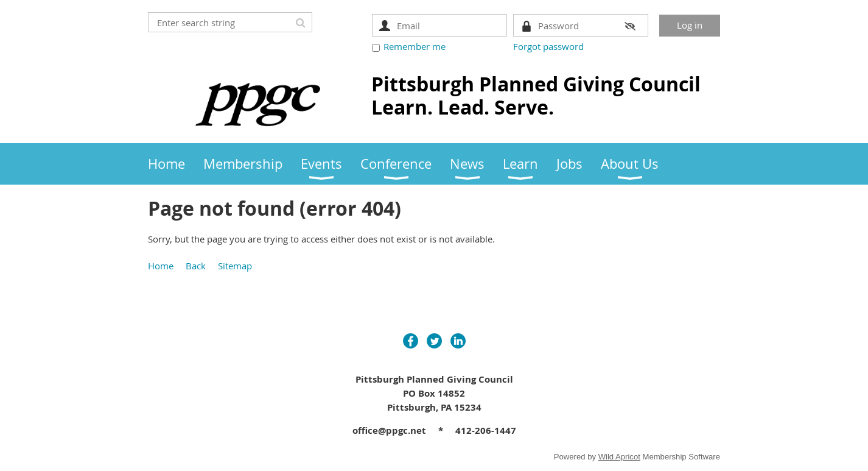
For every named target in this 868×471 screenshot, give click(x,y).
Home (161, 266)
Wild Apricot (619, 457)
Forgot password (548, 46)
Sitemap (235, 266)
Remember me (415, 46)
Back (196, 266)
